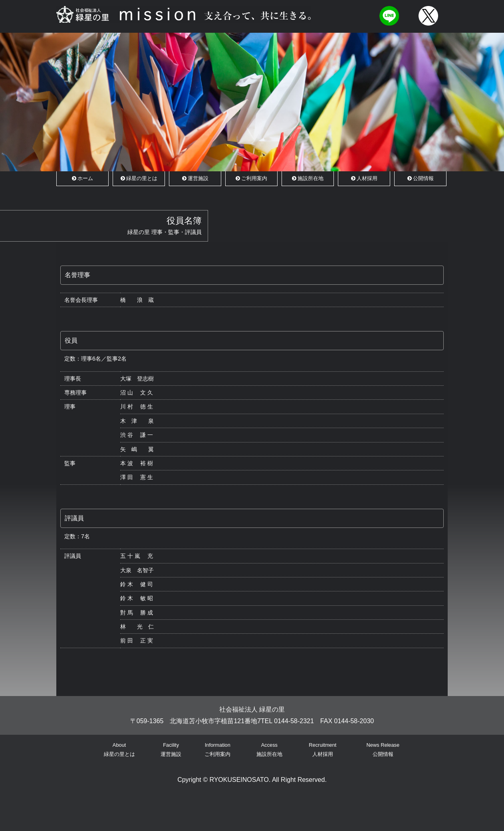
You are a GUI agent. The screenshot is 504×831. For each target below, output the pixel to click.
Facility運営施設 (171, 749)
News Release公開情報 (383, 749)
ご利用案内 (251, 178)
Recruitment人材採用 (322, 749)
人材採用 (364, 178)
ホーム (82, 178)
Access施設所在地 (269, 749)
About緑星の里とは (119, 749)
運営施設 (195, 178)
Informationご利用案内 (217, 749)
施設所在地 (308, 178)
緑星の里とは (139, 178)
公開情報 (421, 178)
